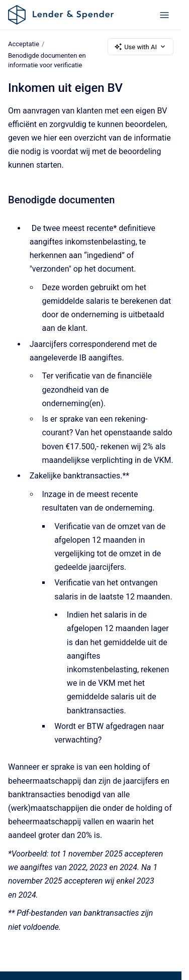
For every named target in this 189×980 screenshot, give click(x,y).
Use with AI (140, 47)
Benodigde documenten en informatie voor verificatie (47, 60)
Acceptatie (24, 44)
